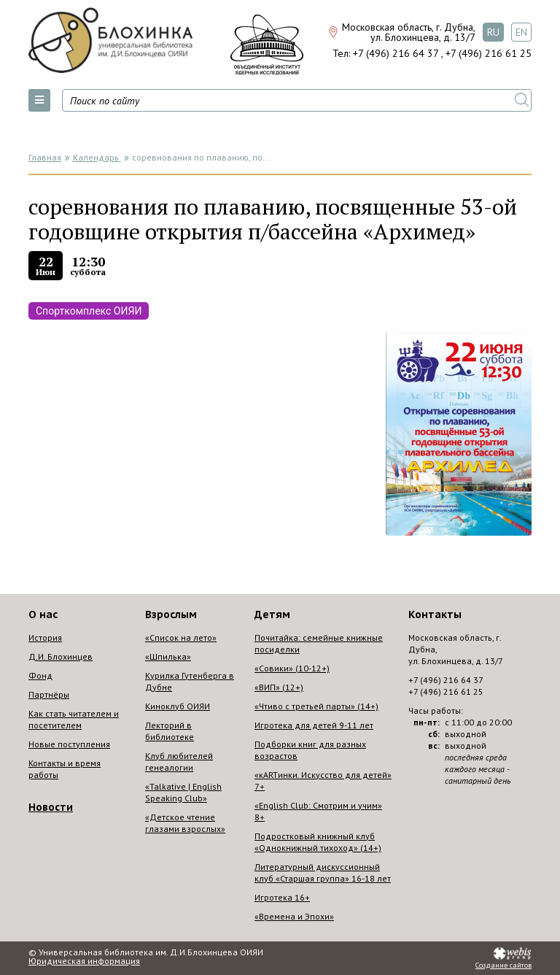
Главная (45, 157)
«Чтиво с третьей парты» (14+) (316, 706)
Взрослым (171, 614)
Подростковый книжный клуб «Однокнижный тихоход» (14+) (318, 842)
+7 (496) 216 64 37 (396, 53)
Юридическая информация (84, 961)
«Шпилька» (168, 656)
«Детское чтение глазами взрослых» (185, 823)
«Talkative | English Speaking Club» (183, 792)
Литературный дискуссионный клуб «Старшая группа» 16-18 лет (323, 872)
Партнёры (49, 694)
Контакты (435, 614)
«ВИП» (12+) (279, 687)
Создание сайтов (503, 966)
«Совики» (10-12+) (292, 668)
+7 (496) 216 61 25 (489, 53)
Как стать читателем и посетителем (74, 719)
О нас (43, 614)
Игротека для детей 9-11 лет (314, 725)
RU (493, 32)
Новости (51, 807)
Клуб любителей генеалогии (179, 762)
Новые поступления (69, 744)
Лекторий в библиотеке (170, 731)
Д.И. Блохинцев (61, 656)
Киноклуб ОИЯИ (178, 706)
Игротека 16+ (282, 897)
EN (521, 32)
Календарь (97, 157)
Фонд (40, 675)
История (45, 637)
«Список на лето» (181, 637)
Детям (272, 614)
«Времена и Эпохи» (294, 916)
